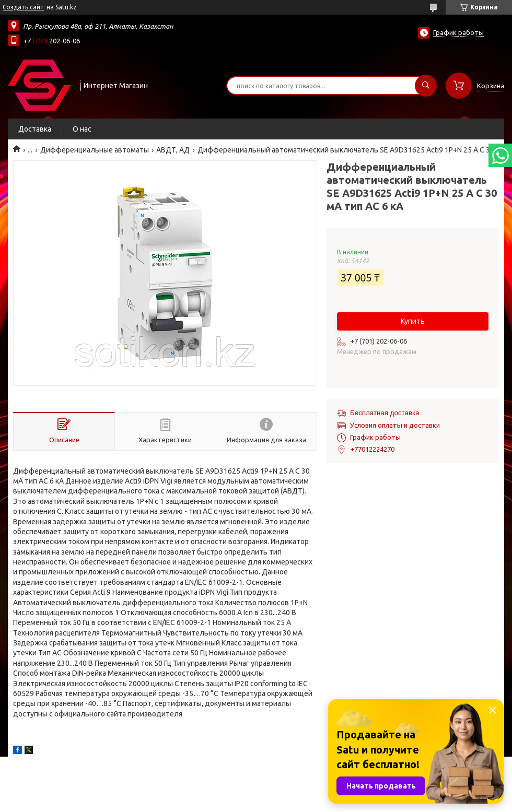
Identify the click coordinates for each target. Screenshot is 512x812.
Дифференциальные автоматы (95, 150)
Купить (413, 321)
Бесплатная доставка (385, 413)
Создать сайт (23, 7)
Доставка (35, 129)
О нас (82, 129)
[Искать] (426, 86)
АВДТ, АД (173, 150)
